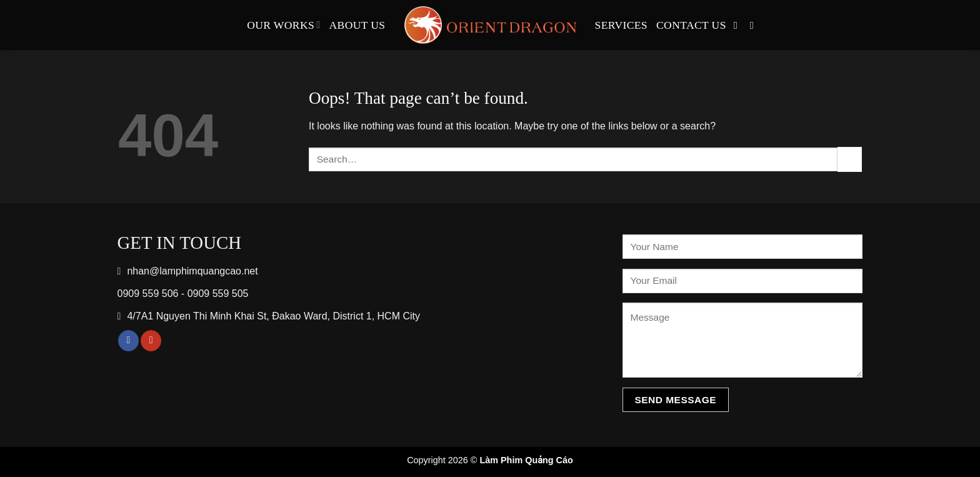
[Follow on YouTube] (755, 25)
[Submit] (850, 159)
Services (622, 25)
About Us (357, 25)
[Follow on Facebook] (739, 25)
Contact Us (691, 25)
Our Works (283, 25)
